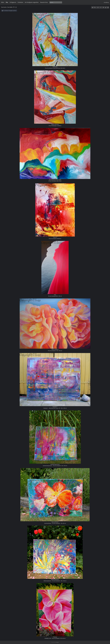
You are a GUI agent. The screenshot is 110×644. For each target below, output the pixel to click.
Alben (3, 2)
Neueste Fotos (44, 2)
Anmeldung (106, 2)
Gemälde (10, 7)
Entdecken (20, 2)
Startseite (4, 7)
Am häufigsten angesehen (32, 2)
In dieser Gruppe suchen (10, 11)
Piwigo (57, 642)
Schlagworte (13, 2)
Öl (14, 7)
